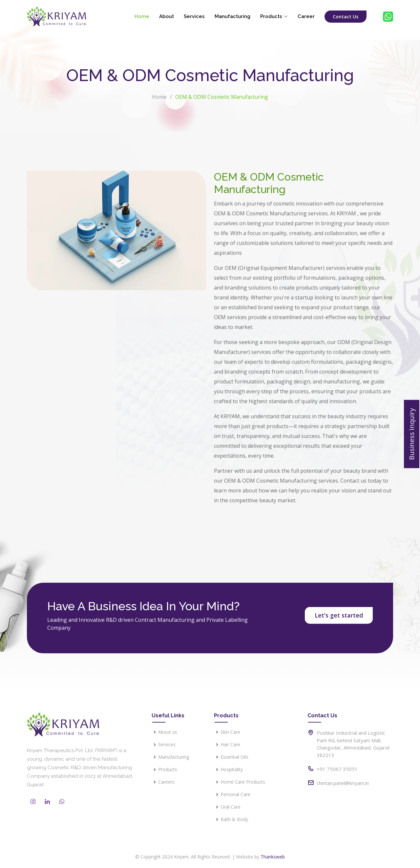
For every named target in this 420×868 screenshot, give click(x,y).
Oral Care (231, 807)
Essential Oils (234, 757)
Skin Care (230, 732)
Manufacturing (232, 16)
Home (142, 16)
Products (168, 770)
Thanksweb (273, 857)
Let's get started (339, 615)
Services (194, 16)
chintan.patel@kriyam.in (343, 783)
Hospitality (232, 770)
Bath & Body (234, 819)
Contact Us (346, 17)
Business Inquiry (412, 434)
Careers (166, 782)
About (167, 16)
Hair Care (230, 745)
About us (168, 732)
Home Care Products (243, 782)
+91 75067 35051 (337, 769)
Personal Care (235, 794)
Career (306, 16)
